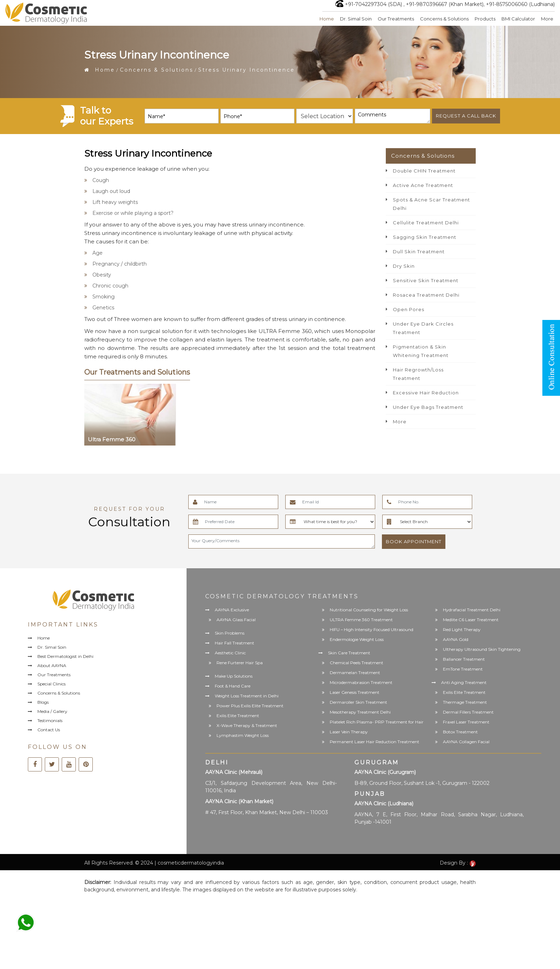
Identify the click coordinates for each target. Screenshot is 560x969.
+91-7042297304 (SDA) (373, 4)
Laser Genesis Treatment (355, 692)
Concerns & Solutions (444, 19)
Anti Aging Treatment (464, 682)
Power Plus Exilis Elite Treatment (250, 706)
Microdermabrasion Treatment (361, 682)
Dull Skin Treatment (419, 252)
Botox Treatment (460, 732)
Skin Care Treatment (349, 653)
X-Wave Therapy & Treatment (247, 725)
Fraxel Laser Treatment (466, 722)
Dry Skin (404, 266)
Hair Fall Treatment (235, 643)
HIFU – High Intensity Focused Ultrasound (372, 629)
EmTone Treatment (463, 669)
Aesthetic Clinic (230, 653)
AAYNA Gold (456, 639)
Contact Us (49, 730)
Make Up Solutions (234, 676)
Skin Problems (230, 633)
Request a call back (466, 116)
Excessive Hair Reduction (426, 393)
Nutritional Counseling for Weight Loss (369, 610)
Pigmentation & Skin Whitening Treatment (421, 351)
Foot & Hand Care (233, 686)
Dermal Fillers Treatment (468, 712)
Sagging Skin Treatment (425, 237)
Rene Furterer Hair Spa (240, 663)
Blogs (43, 702)
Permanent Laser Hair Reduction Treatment (375, 742)
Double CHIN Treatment (424, 171)
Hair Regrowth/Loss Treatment (418, 374)
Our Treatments (396, 19)
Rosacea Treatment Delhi (426, 295)
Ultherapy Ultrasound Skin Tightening (482, 649)
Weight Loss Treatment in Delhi (247, 696)
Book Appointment (414, 541)
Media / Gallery (52, 711)
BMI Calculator (518, 19)
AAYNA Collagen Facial (466, 742)
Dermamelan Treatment (355, 673)
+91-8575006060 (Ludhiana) (520, 4)
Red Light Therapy (462, 629)
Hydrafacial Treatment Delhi (472, 610)
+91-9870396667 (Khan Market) (445, 4)
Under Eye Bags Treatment (428, 407)
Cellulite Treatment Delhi (426, 223)
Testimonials (50, 720)
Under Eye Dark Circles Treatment (423, 328)
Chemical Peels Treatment (357, 663)
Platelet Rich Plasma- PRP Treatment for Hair (377, 722)
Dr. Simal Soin (356, 19)
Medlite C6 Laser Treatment (471, 620)
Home (327, 19)
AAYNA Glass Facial (236, 620)
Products (485, 19)
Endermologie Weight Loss (357, 639)
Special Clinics (51, 684)
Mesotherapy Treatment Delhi (360, 712)
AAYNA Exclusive (232, 610)
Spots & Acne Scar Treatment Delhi (431, 204)
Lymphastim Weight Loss (243, 735)
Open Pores (409, 309)
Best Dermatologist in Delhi (65, 656)
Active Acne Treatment (423, 185)
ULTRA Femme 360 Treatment (361, 620)
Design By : (458, 863)
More (547, 19)
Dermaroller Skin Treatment (358, 702)
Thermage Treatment (465, 702)
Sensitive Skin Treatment (426, 280)
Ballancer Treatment (464, 659)
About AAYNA (52, 665)
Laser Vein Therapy (349, 732)
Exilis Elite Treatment (238, 716)
